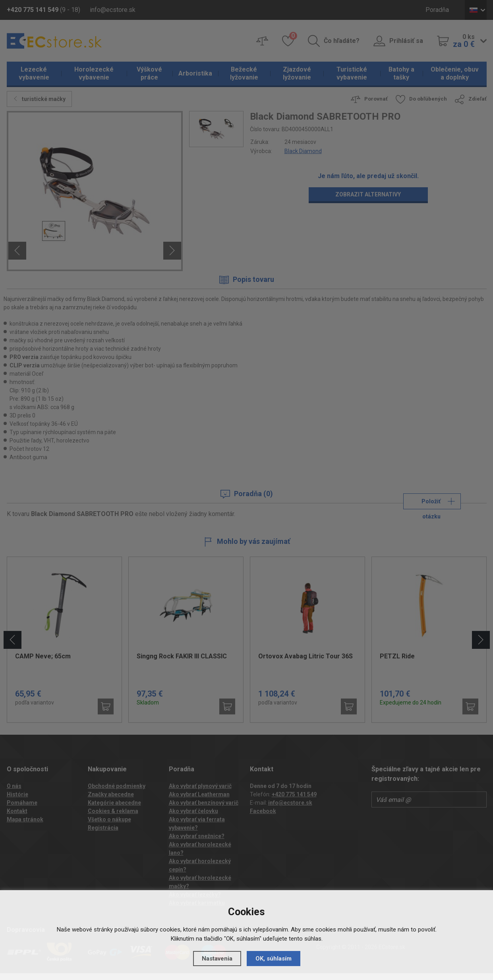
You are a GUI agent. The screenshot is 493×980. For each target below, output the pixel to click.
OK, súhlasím (274, 959)
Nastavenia (217, 959)
